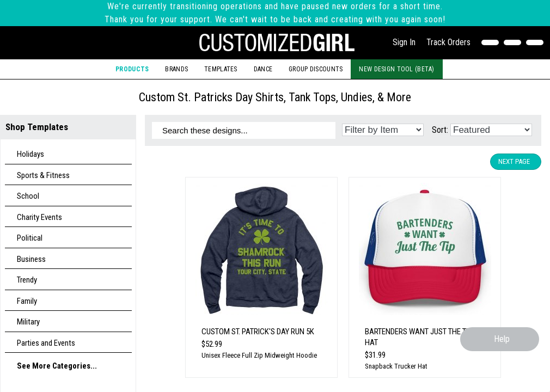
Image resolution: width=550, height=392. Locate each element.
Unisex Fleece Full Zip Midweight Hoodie (259, 355)
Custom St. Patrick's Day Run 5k (258, 332)
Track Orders (448, 42)
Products (132, 69)
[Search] (515, 42)
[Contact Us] (493, 42)
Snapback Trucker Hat (396, 366)
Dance (263, 69)
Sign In (404, 42)
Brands (176, 69)
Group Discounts (316, 69)
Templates (221, 69)
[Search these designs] (244, 130)
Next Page (514, 161)
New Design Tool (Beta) (396, 69)
